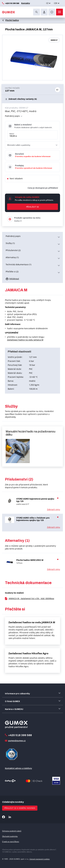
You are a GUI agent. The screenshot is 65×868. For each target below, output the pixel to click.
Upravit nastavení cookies (40, 859)
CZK (56, 3)
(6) (23, 99)
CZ (47, 3)
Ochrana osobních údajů (12, 831)
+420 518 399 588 (12, 3)
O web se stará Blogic (11, 842)
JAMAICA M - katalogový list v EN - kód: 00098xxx (31, 598)
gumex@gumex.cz (17, 741)
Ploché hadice (12, 20)
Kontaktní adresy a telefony (18, 768)
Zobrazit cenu (54, 509)
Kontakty (25, 3)
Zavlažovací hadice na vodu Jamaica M (25, 340)
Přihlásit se (33, 207)
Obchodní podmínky (10, 836)
